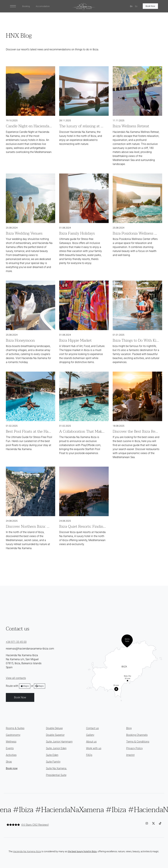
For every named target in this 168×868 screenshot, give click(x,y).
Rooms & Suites (15, 728)
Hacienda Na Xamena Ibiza (27, 851)
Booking (26, 6)
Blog (129, 728)
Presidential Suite (56, 775)
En (131, 6)
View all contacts (16, 678)
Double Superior (55, 735)
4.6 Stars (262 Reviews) (35, 825)
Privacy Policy (134, 748)
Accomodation (43, 6)
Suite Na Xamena (57, 768)
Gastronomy (13, 735)
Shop (9, 762)
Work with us (94, 748)
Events (10, 748)
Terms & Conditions (138, 742)
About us (91, 742)
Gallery (90, 735)
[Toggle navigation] (13, 6)
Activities (11, 755)
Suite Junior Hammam (59, 742)
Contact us (92, 728)
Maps (25, 686)
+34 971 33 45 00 (16, 642)
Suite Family (53, 762)
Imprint (130, 755)
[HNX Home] (84, 7)
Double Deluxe (54, 728)
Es (136, 6)
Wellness (11, 742)
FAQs (89, 755)
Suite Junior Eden (56, 748)
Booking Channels (137, 735)
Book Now (150, 6)
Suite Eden (52, 755)
